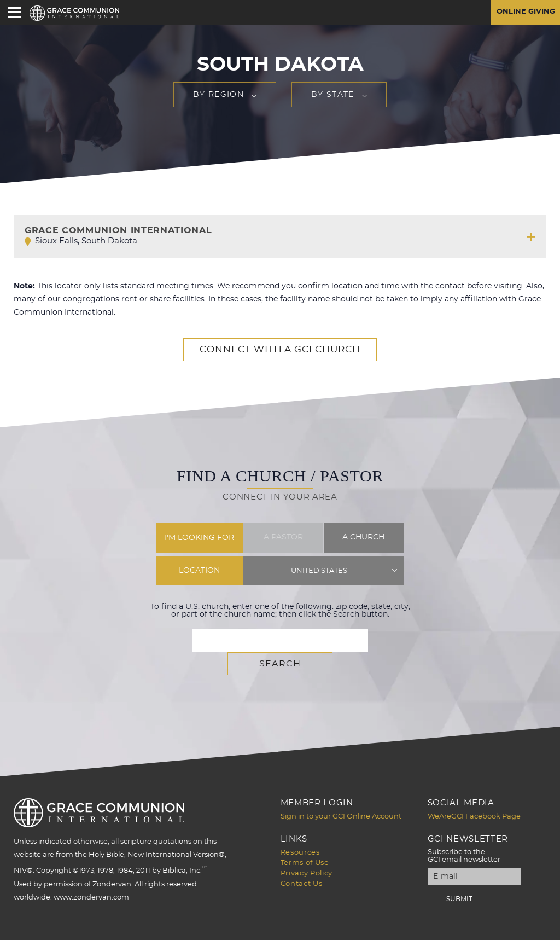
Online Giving (524, 13)
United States (319, 571)
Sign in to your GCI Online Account (341, 793)
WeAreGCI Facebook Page (474, 793)
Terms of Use (305, 838)
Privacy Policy (307, 848)
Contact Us (302, 858)
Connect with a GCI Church (280, 350)
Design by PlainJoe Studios (63, 929)
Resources (300, 828)
